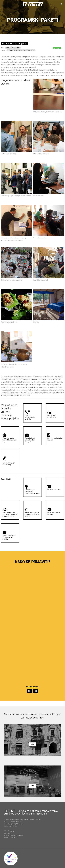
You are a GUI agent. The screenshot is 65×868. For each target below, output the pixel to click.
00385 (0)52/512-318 (16, 822)
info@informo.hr (13, 826)
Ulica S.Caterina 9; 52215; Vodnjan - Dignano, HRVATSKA (25, 820)
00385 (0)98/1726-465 (16, 824)
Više (32, 744)
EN (36, 691)
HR (29, 691)
